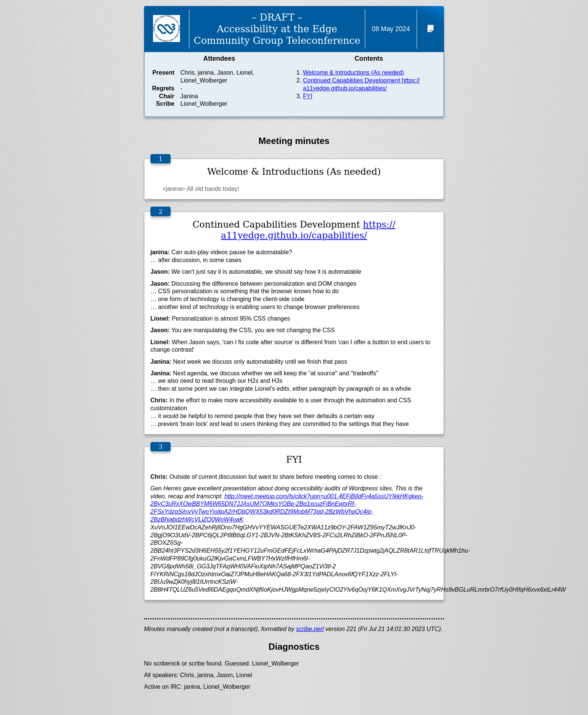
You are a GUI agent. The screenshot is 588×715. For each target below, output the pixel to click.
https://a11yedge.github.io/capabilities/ (308, 230)
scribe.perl (310, 629)
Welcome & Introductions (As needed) (353, 73)
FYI (308, 96)
